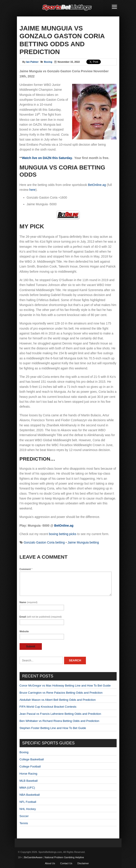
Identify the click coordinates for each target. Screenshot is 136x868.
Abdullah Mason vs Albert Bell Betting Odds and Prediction (58, 700)
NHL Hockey (28, 809)
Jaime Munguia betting (83, 542)
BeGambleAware (33, 857)
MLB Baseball (29, 781)
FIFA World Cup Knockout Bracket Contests (48, 707)
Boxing (48, 62)
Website (24, 631)
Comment (26, 569)
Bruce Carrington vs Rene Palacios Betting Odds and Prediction (61, 693)
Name (29, 602)
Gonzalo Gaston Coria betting (44, 542)
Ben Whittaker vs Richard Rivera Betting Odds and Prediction (59, 721)
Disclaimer (83, 863)
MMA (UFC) (27, 788)
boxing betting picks (63, 534)
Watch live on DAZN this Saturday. (47, 158)
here (32, 190)
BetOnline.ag (97, 185)
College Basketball (32, 759)
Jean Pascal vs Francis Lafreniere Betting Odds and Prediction (60, 714)
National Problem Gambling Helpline (64, 857)
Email (41, 617)
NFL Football (28, 802)
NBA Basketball (30, 795)
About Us (50, 863)
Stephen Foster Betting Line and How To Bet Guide (53, 728)
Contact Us (66, 863)
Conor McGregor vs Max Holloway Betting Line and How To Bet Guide (65, 686)
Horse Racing (28, 774)
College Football (30, 766)
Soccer (24, 816)
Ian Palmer (32, 62)
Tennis (24, 823)
